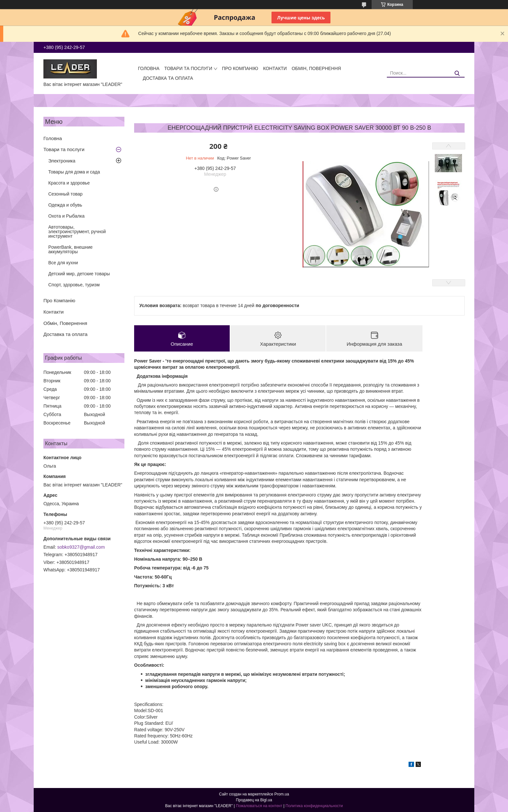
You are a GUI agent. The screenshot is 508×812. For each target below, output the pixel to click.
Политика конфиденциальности (314, 806)
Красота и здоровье (69, 183)
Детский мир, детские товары (79, 274)
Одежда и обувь (65, 205)
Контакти (275, 68)
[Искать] (457, 73)
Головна (149, 68)
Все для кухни (63, 263)
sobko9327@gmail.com (81, 547)
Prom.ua (282, 794)
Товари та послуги (188, 68)
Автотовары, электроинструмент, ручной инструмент (77, 232)
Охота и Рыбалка (66, 216)
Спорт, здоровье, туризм (74, 285)
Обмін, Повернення (316, 68)
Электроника (62, 161)
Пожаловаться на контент (259, 806)
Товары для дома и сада (74, 172)
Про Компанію (240, 68)
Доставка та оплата (168, 78)
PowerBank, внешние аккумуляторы (70, 249)
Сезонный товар (65, 194)
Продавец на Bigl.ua (254, 800)
